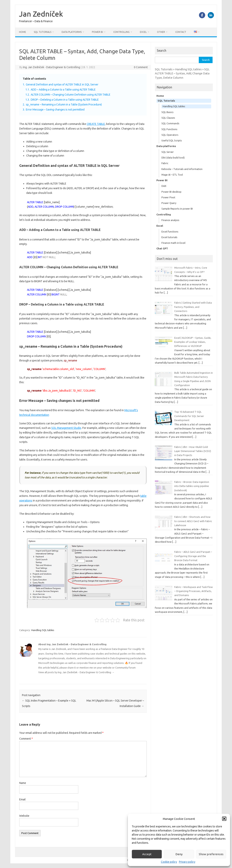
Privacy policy (187, 862)
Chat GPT (162, 248)
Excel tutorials (169, 237)
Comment (26, 739)
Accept (147, 854)
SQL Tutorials (43, 32)
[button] (224, 819)
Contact (181, 32)
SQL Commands (170, 123)
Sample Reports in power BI (177, 209)
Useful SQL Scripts (172, 140)
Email (22, 799)
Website (24, 816)
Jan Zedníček (41, 14)
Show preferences (211, 854)
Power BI (97, 32)
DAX (164, 186)
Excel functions (170, 232)
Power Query (169, 203)
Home (23, 32)
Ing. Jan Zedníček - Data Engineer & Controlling (52, 67)
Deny (179, 854)
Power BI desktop (171, 192)
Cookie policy (169, 862)
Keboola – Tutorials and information (182, 169)
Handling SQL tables (43, 630)
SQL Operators (170, 135)
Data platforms (72, 32)
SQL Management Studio (66, 428)
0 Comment (141, 67)
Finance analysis (170, 220)
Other (161, 32)
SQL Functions (169, 129)
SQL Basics (167, 112)
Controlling (121, 32)
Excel (143, 32)
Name (23, 783)
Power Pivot (168, 197)
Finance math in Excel (173, 243)
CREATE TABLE (96, 124)
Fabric (165, 163)
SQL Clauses (168, 118)
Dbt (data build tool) (173, 158)
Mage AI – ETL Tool (172, 175)
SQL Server (168, 152)
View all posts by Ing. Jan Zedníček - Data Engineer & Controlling (76, 672)
